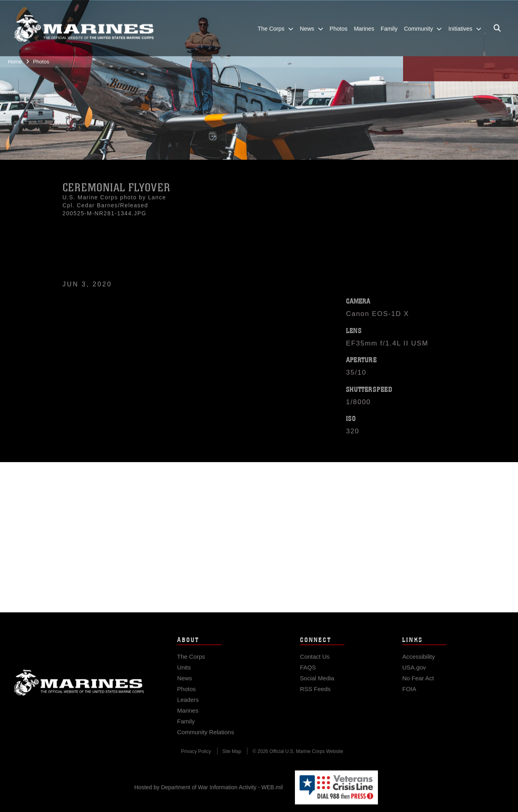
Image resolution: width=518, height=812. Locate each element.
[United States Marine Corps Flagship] (84, 24)
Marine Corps (79, 688)
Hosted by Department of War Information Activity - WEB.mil (209, 787)
